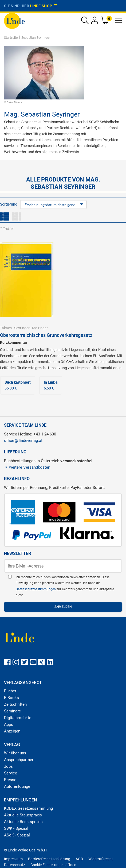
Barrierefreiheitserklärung (49, 859)
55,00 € (18, 385)
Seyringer (22, 328)
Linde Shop (44, 6)
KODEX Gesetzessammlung (28, 808)
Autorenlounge (17, 786)
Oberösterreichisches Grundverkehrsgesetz (46, 335)
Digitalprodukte (18, 718)
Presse (10, 780)
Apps (9, 724)
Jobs (8, 766)
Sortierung (9, 204)
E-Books (11, 698)
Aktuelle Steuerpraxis (23, 815)
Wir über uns (15, 753)
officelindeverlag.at (23, 441)
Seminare (12, 711)
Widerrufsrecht (101, 859)
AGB (79, 859)
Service (11, 773)
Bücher (10, 691)
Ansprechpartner (19, 760)
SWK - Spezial (16, 828)
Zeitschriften (15, 704)
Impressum (13, 859)
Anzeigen (12, 731)
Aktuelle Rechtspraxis (23, 822)
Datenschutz (15, 865)
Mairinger (40, 328)
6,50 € (51, 385)
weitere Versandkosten (27, 467)
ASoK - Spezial (17, 835)
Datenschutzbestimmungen (36, 589)
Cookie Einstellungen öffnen (53, 865)
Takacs (6, 328)
